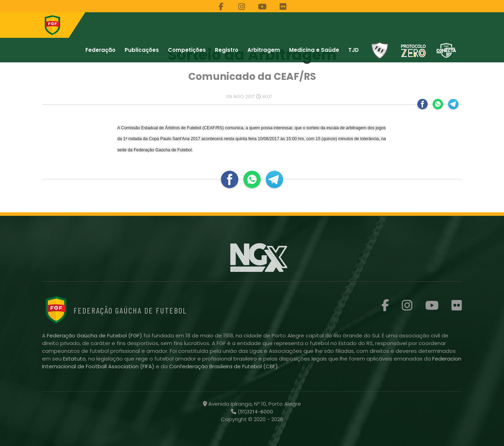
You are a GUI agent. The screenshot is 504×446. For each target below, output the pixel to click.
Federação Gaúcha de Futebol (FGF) (95, 335)
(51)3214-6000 (255, 412)
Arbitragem (264, 50)
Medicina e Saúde (314, 50)
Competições (187, 50)
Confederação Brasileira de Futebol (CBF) (223, 366)
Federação (100, 50)
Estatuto (74, 359)
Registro (227, 50)
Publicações (142, 50)
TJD (353, 50)
